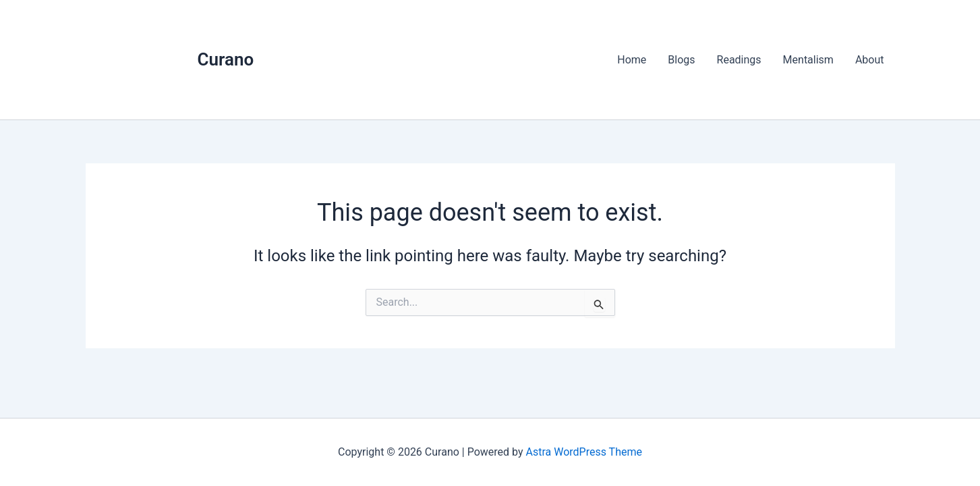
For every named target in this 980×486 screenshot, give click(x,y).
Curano (226, 59)
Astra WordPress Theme (584, 452)
